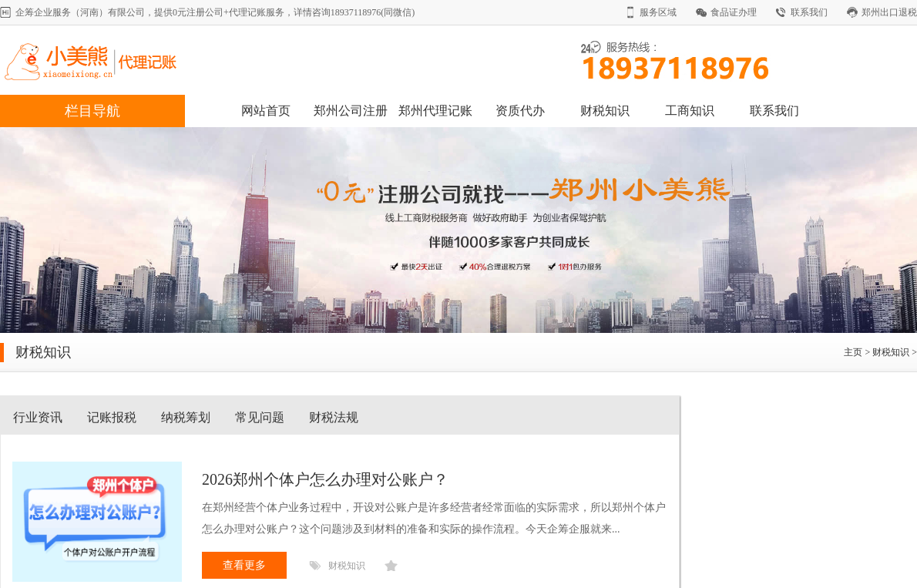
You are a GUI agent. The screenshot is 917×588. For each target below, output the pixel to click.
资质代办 (520, 111)
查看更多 (244, 565)
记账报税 (112, 417)
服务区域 (658, 12)
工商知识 (690, 111)
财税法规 (334, 417)
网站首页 (266, 111)
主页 (853, 352)
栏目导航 (92, 111)
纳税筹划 (186, 417)
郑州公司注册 (351, 111)
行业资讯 (38, 417)
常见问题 (260, 417)
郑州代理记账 (435, 111)
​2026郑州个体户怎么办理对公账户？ (325, 479)
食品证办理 (734, 12)
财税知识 (605, 111)
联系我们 (809, 12)
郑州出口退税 (889, 12)
